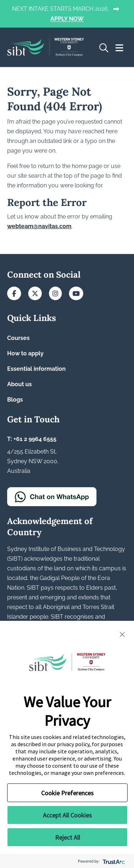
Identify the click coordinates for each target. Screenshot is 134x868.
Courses (18, 338)
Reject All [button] (68, 837)
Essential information (36, 369)
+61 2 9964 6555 (35, 439)
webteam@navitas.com (39, 226)
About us (19, 384)
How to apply (25, 353)
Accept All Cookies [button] (67, 815)
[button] (122, 634)
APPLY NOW (67, 19)
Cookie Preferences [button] (67, 793)
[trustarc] (113, 861)
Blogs (15, 400)
